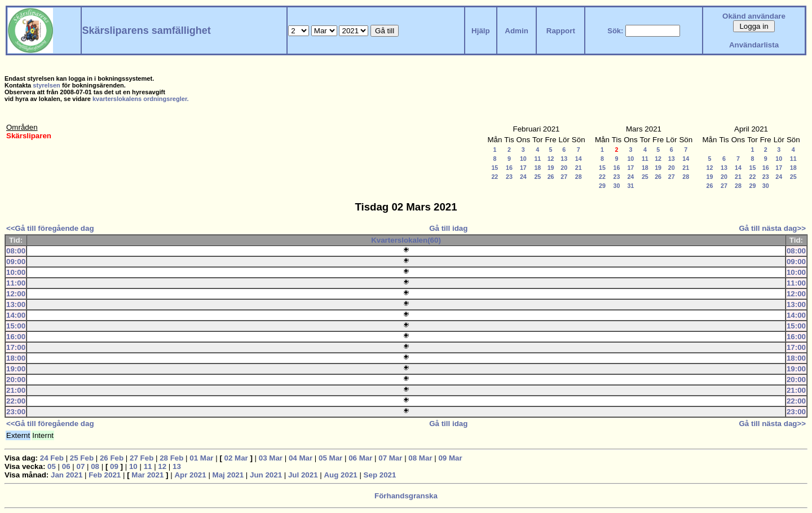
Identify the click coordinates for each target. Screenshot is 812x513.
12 (551, 159)
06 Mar (360, 458)
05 (52, 466)
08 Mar (420, 458)
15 (495, 168)
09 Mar (450, 458)
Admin (516, 31)
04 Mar (301, 458)
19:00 (16, 369)
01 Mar (201, 458)
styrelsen (47, 85)
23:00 (16, 412)
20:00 (16, 380)
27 (564, 177)
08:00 (16, 251)
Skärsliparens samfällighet (147, 30)
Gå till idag (448, 228)
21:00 (16, 390)
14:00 (16, 315)
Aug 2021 (340, 475)
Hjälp (481, 31)
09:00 (16, 262)
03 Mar (271, 458)
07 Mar (390, 458)
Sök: (615, 31)
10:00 (16, 272)
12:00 (16, 294)
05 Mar (330, 458)
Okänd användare (754, 16)
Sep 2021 (380, 475)
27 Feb (142, 458)
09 (114, 466)
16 (509, 168)
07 (81, 466)
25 (537, 177)
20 (564, 168)
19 (551, 168)
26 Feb (112, 458)
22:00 (16, 401)
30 (617, 186)
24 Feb (52, 458)
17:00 (16, 347)
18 (537, 168)
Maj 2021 (228, 475)
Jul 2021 (303, 475)
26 (551, 177)
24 (523, 177)
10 (523, 159)
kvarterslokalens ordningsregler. (141, 99)
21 (579, 168)
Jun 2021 (266, 475)
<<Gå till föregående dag (50, 228)
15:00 (16, 326)
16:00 (16, 337)
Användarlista (754, 45)
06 (66, 466)
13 (564, 159)
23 (509, 177)
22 (495, 177)
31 (630, 186)
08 (95, 466)
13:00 (16, 304)
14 (579, 159)
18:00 (16, 358)
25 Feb (82, 458)
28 (579, 177)
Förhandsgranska (406, 496)
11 (537, 159)
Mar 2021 (147, 475)
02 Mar (236, 458)
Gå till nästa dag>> (772, 228)
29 (602, 186)
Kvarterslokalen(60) (406, 240)
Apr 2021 (190, 475)
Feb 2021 (105, 475)
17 (523, 168)
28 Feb (171, 458)
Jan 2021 (67, 475)
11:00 (16, 283)
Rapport (561, 31)
